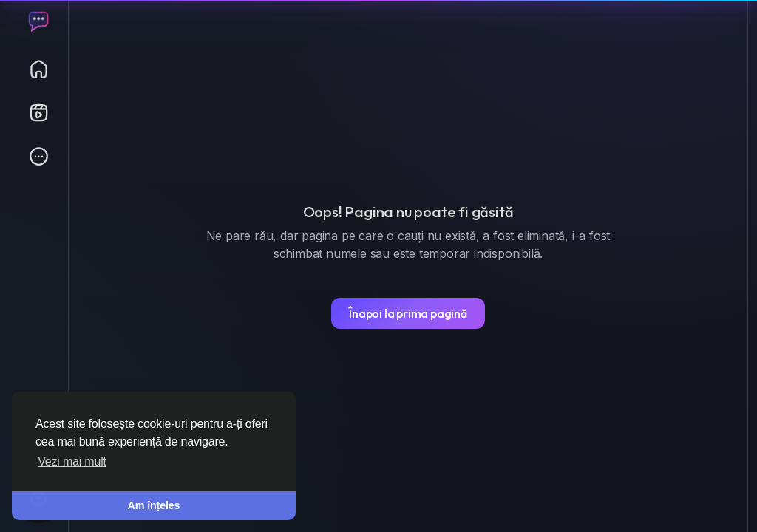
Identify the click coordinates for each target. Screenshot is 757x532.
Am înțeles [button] (154, 505)
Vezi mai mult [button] (72, 461)
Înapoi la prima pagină (408, 313)
